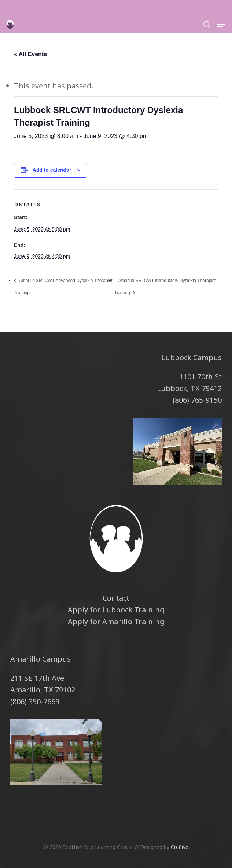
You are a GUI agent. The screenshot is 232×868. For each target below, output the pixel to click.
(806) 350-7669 (35, 701)
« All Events (30, 54)
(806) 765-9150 (197, 400)
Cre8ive (180, 847)
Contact (116, 598)
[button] (221, 24)
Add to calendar (52, 170)
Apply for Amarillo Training (116, 621)
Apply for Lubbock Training (116, 610)
